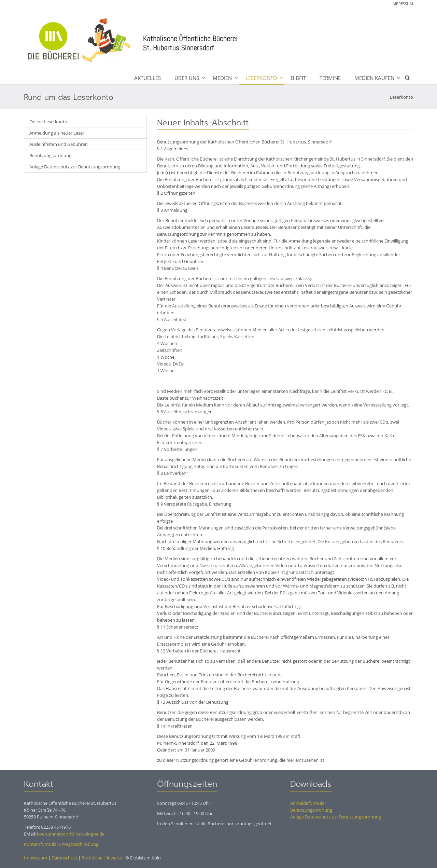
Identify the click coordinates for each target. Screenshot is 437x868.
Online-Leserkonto (48, 122)
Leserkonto (261, 78)
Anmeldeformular (308, 803)
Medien (222, 78)
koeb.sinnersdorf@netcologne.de (71, 834)
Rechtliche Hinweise (102, 858)
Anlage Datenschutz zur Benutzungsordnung (75, 167)
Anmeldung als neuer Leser (57, 133)
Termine (330, 78)
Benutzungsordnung (50, 155)
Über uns (187, 78)
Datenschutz (64, 858)
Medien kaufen (374, 78)
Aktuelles (147, 78)
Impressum (402, 4)
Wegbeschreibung (80, 844)
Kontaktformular (41, 844)
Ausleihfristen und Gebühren (59, 144)
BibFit (298, 78)
